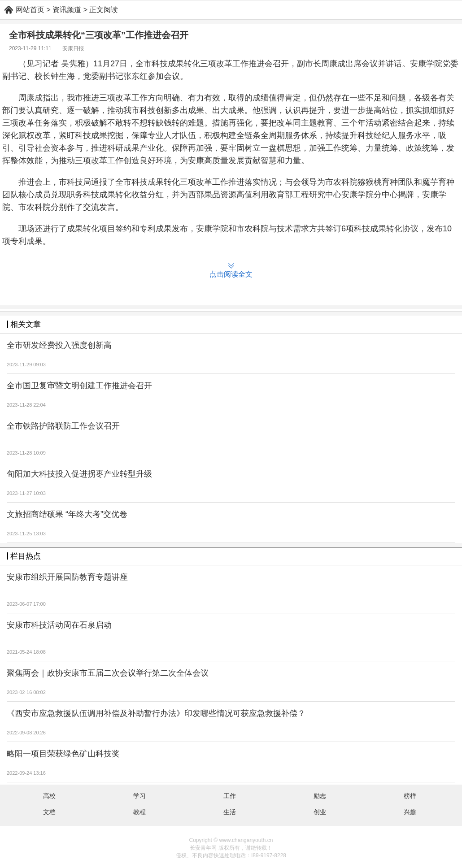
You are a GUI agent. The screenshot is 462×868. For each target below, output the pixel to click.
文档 (49, 812)
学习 (139, 796)
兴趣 (410, 812)
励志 (320, 796)
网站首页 (30, 10)
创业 (320, 812)
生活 (230, 812)
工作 (230, 796)
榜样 (410, 796)
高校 (49, 796)
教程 (139, 812)
